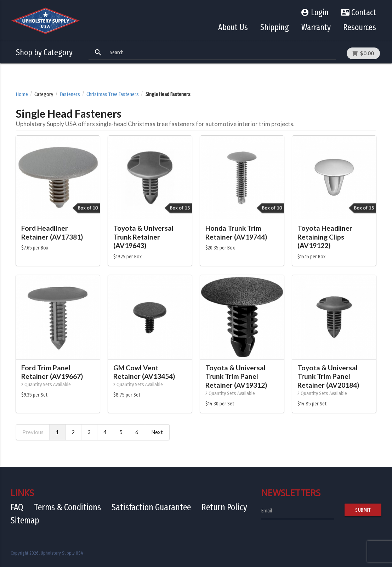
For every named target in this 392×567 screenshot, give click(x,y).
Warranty (316, 27)
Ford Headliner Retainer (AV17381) (52, 232)
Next (157, 432)
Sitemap (25, 520)
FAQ (17, 507)
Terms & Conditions (67, 507)
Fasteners (70, 94)
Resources (360, 27)
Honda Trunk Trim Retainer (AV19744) (236, 232)
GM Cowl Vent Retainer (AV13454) (144, 372)
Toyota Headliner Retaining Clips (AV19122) (325, 237)
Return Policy (224, 507)
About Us (233, 27)
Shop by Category (44, 52)
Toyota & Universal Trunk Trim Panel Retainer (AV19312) (236, 377)
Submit (363, 510)
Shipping (275, 27)
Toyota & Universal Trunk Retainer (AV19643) (143, 237)
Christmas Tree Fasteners (113, 94)
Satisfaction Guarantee (151, 507)
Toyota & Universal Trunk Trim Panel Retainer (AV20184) (328, 377)
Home (22, 94)
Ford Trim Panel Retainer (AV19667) (52, 372)
